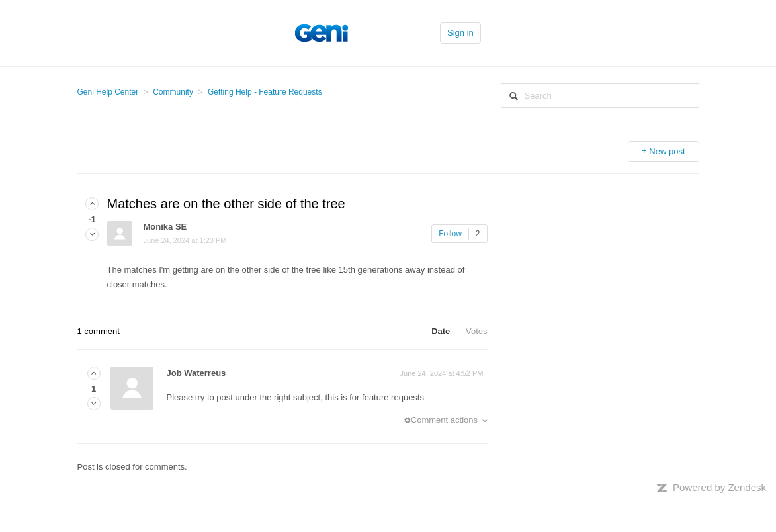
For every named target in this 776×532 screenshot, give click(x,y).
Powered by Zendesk (719, 487)
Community (173, 92)
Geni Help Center (108, 92)
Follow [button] (450, 234)
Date (441, 331)
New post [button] (667, 151)
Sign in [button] (460, 33)
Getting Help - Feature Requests (265, 92)
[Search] (600, 96)
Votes (477, 331)
